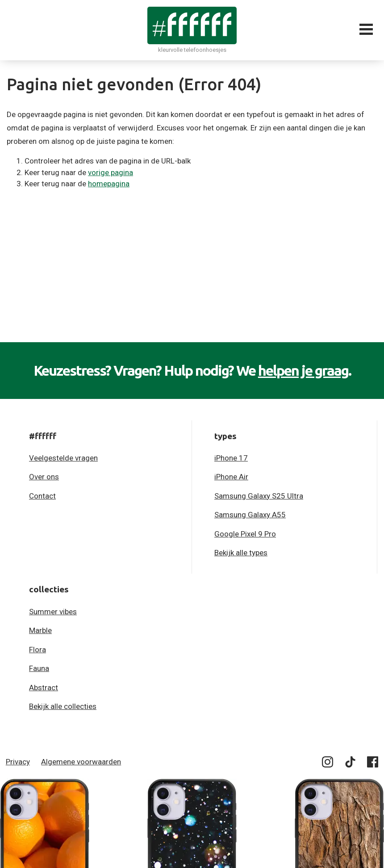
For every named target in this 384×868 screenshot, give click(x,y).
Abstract (44, 688)
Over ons (44, 477)
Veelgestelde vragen (63, 458)
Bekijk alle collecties (63, 706)
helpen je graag (303, 370)
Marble (40, 630)
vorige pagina (111, 172)
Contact (42, 496)
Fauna (39, 668)
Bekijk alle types (241, 553)
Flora (38, 650)
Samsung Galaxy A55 (250, 515)
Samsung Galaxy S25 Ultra (259, 496)
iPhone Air (231, 477)
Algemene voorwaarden (81, 762)
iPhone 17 (231, 458)
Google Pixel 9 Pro (245, 534)
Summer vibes (53, 612)
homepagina (109, 184)
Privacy (18, 762)
